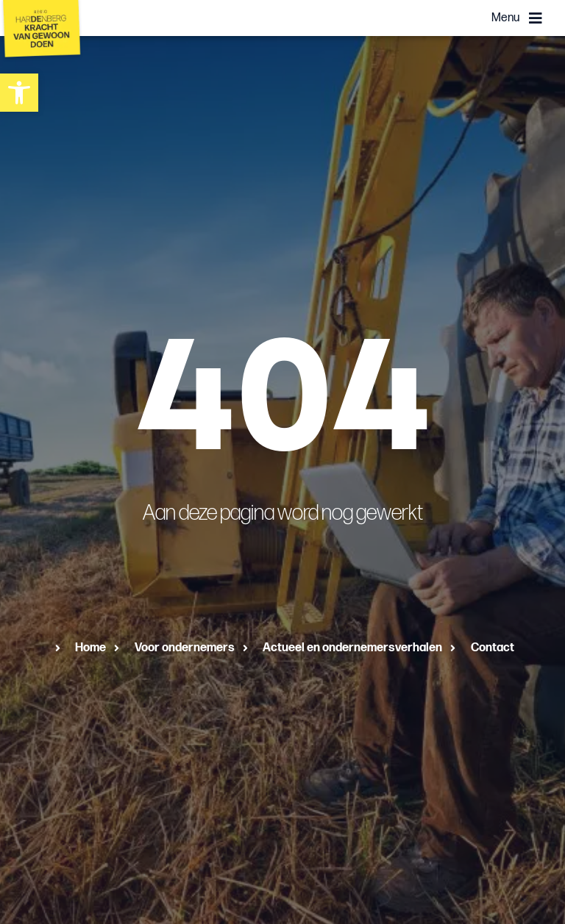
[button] (19, 93)
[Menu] (536, 18)
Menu (505, 18)
